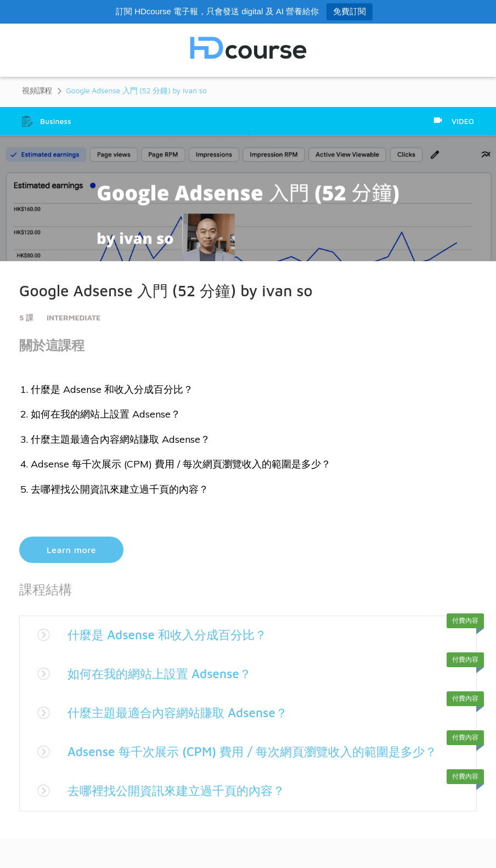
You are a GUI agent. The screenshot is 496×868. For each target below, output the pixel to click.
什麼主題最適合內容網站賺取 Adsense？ (187, 712)
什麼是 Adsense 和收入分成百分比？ (176, 634)
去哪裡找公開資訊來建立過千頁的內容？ (186, 808)
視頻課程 (37, 90)
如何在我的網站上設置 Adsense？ (167, 673)
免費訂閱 (350, 11)
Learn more (71, 550)
